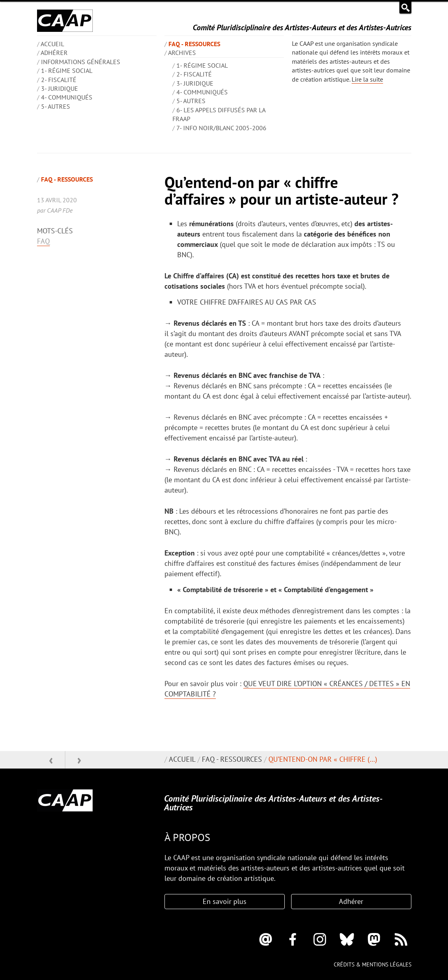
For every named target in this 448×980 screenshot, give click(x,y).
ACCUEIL (52, 44)
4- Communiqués (67, 97)
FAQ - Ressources (194, 44)
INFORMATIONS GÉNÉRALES (81, 62)
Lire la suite (367, 79)
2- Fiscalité (59, 80)
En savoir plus (225, 901)
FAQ (43, 241)
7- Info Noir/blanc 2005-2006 (221, 128)
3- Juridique (60, 88)
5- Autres (56, 106)
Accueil (182, 759)
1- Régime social (67, 70)
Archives (182, 53)
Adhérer (54, 53)
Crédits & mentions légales (373, 964)
